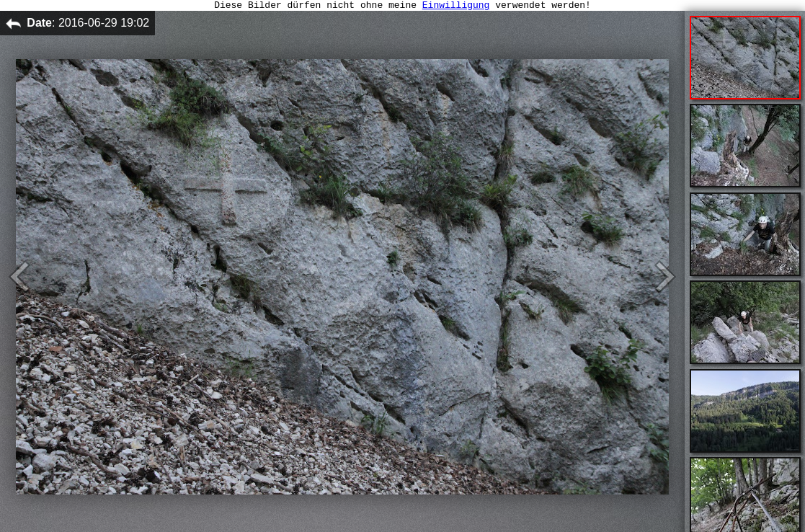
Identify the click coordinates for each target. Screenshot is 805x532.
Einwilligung (456, 6)
